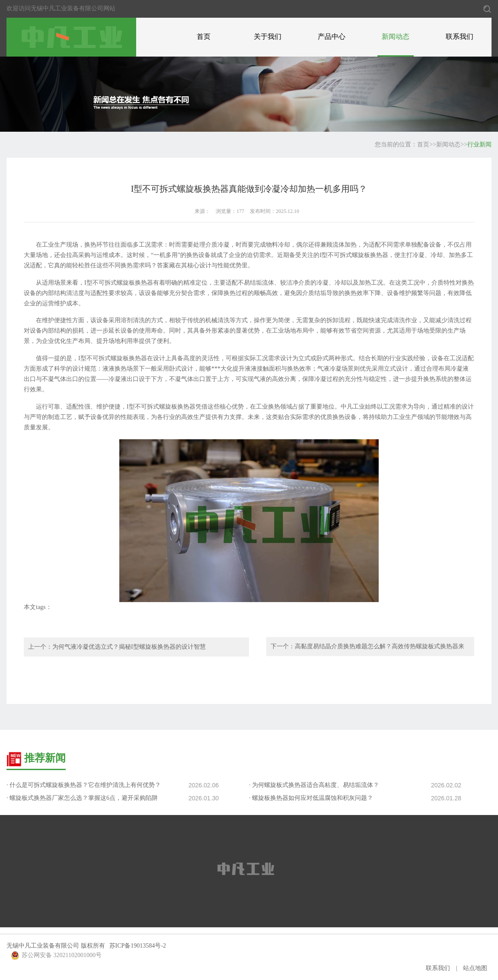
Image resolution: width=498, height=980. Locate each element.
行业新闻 (479, 144)
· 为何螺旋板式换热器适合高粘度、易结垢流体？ (314, 785)
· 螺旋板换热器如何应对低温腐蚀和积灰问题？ (311, 798)
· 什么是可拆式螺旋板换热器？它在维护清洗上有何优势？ (84, 785)
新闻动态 (396, 36)
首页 (204, 36)
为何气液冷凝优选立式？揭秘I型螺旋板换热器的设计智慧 (129, 647)
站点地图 (475, 968)
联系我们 (460, 36)
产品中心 (332, 36)
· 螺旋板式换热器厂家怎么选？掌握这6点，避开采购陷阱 (82, 798)
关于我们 (268, 36)
